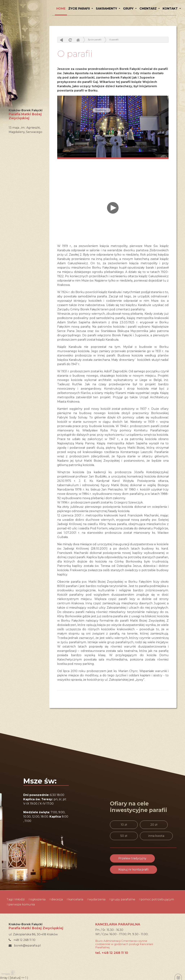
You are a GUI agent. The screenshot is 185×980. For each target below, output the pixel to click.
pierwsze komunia (22, 904)
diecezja (57, 899)
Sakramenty (107, 9)
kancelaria (76, 899)
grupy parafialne (123, 899)
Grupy (129, 9)
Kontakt (171, 9)
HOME (61, 9)
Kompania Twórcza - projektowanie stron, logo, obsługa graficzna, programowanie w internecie (8, 973)
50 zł (124, 836)
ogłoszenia (38, 899)
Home (78, 40)
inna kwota (156, 836)
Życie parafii (80, 9)
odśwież (70, 40)
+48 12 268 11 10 (22, 940)
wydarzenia (97, 899)
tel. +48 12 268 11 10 (112, 953)
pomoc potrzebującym (157, 899)
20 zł (154, 825)
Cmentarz (149, 9)
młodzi (20, 899)
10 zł (124, 825)
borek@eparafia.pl (25, 946)
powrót (61, 40)
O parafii (114, 40)
